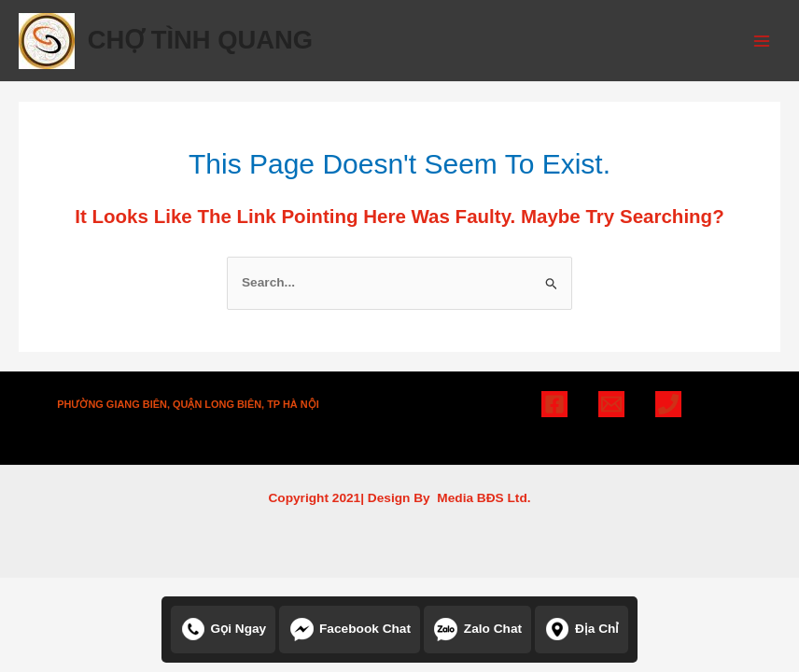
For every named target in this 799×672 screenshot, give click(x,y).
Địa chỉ (582, 629)
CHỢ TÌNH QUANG (200, 40)
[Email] (611, 404)
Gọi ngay (224, 629)
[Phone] (668, 404)
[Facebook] (554, 404)
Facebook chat (350, 629)
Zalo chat (477, 629)
